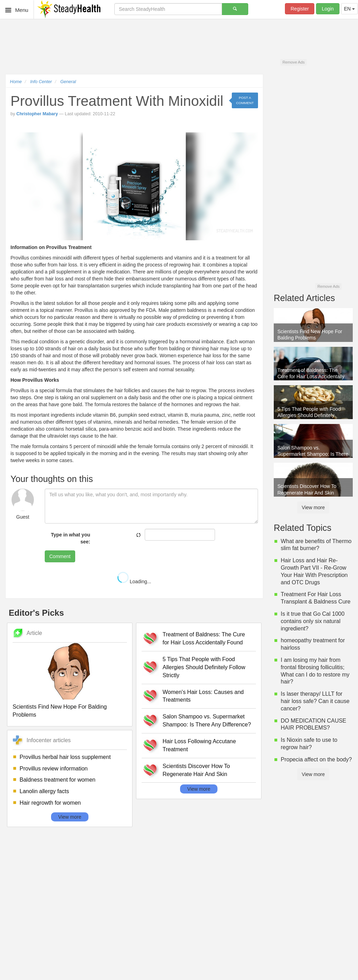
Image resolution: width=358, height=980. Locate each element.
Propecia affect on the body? (316, 759)
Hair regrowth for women (50, 803)
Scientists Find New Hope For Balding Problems (60, 711)
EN (349, 9)
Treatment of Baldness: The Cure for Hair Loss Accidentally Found (204, 638)
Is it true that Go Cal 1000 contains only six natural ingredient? (313, 621)
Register (300, 9)
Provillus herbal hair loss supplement (65, 757)
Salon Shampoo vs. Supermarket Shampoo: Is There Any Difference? (207, 721)
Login (328, 9)
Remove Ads (293, 62)
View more (70, 817)
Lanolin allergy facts (44, 791)
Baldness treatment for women (58, 780)
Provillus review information (54, 769)
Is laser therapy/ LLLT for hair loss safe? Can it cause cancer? (315, 701)
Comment (60, 556)
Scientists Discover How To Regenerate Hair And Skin (196, 770)
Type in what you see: (70, 538)
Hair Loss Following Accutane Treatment (199, 745)
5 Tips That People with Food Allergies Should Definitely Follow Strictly (204, 667)
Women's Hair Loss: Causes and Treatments (203, 696)
